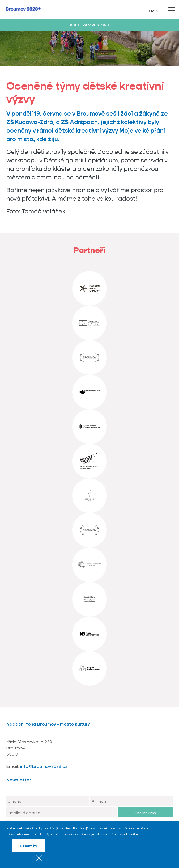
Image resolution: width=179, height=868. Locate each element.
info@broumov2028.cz (44, 766)
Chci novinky (145, 813)
